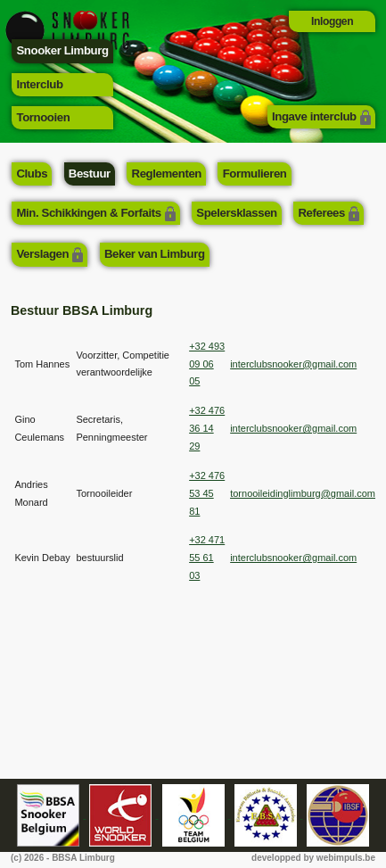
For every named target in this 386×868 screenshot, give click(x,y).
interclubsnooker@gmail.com (293, 364)
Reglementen (167, 174)
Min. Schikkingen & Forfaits (88, 213)
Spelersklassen (236, 213)
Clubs (32, 174)
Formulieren (255, 174)
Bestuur (90, 174)
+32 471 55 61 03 (207, 558)
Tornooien (43, 117)
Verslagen (42, 254)
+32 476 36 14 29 (207, 428)
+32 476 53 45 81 (207, 493)
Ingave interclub (314, 116)
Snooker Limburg (62, 50)
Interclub (39, 84)
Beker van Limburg (155, 254)
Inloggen (332, 21)
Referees (321, 213)
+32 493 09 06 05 (207, 364)
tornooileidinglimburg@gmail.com (303, 493)
